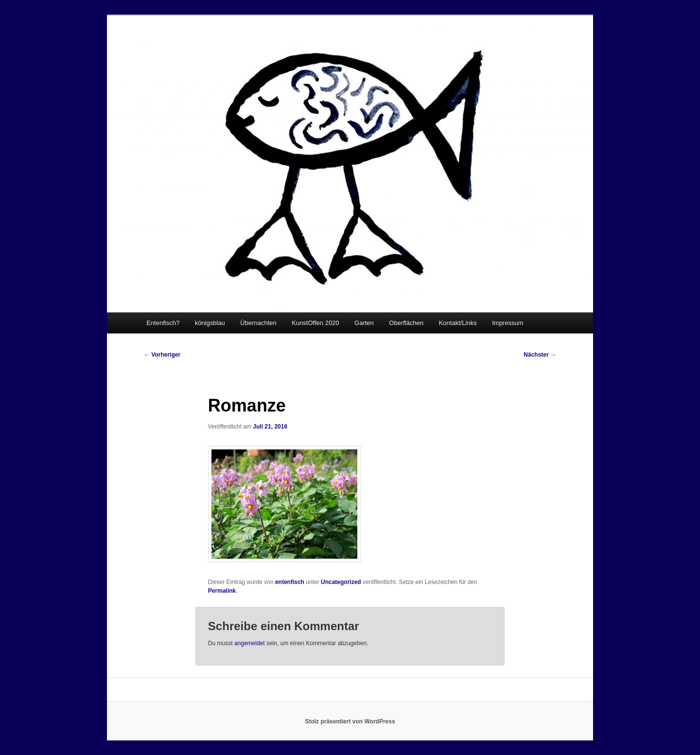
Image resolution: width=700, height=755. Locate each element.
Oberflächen (406, 323)
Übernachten (258, 323)
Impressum (507, 323)
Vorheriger (162, 355)
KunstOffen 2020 (315, 323)
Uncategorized (341, 582)
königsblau (210, 323)
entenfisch (290, 582)
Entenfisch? (163, 323)
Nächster (540, 355)
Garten (364, 323)
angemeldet (250, 643)
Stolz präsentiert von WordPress (350, 721)
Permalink (222, 591)
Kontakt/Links (458, 323)
